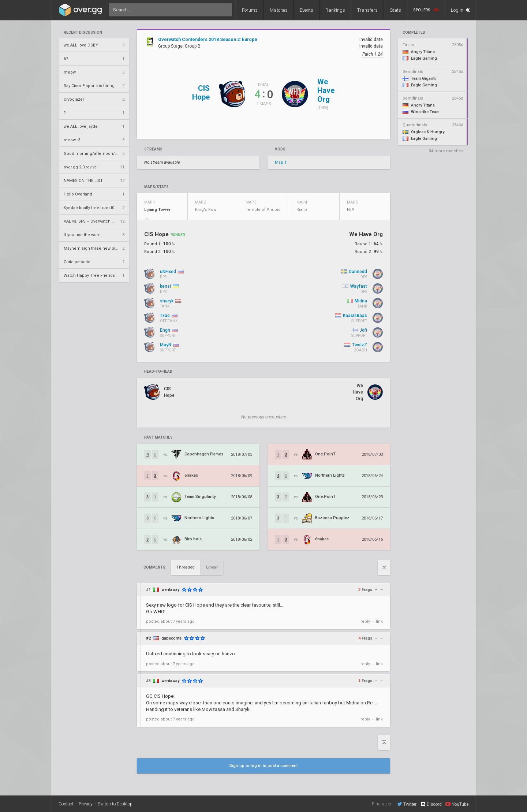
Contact (66, 804)
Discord (431, 804)
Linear (212, 567)
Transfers (367, 10)
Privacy (86, 804)
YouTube (457, 804)
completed (414, 33)
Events (307, 10)
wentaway (170, 590)
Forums (250, 10)
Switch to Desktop (115, 804)
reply (365, 621)
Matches (279, 10)
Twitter (407, 804)
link (379, 621)
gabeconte (171, 638)
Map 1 (281, 162)
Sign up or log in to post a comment (263, 766)
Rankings (335, 10)
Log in (461, 10)
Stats (395, 10)
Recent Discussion (83, 33)
